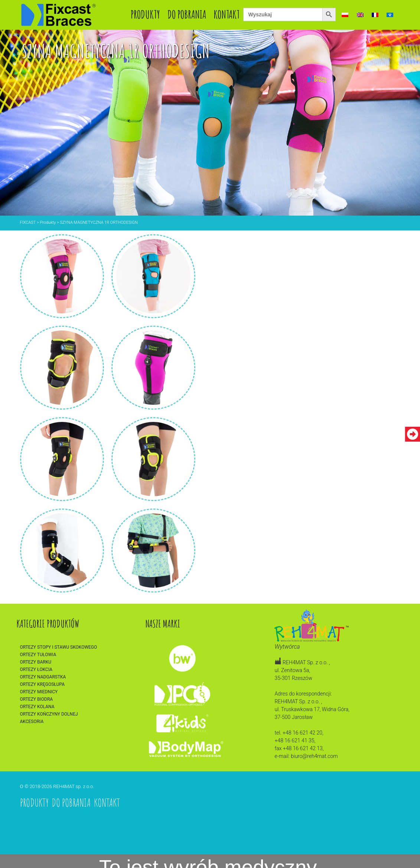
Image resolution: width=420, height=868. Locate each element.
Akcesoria (32, 722)
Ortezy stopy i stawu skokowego (59, 647)
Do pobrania (187, 14)
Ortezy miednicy (39, 692)
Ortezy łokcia (36, 669)
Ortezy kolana (37, 707)
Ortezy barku (36, 662)
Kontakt (227, 14)
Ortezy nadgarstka (43, 677)
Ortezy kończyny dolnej (49, 714)
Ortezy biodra (37, 699)
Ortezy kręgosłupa (43, 684)
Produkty (145, 14)
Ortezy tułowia (38, 655)
